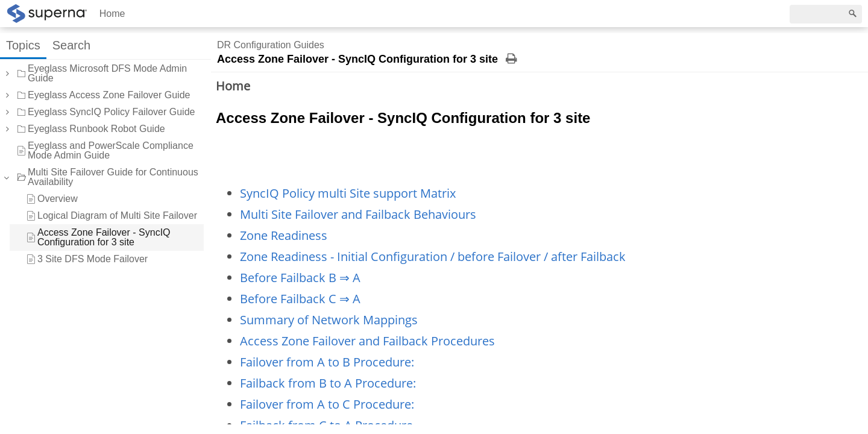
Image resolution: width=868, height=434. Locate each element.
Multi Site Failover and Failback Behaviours (358, 214)
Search (71, 45)
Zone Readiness (284, 235)
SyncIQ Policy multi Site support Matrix (348, 193)
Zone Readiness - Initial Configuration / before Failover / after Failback (433, 256)
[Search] (826, 14)
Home (112, 14)
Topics (23, 45)
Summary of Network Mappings (329, 320)
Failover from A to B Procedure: (327, 362)
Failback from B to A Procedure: (328, 383)
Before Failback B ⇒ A (300, 278)
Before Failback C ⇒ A (300, 299)
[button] (7, 74)
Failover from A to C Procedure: (327, 404)
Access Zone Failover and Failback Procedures (367, 341)
